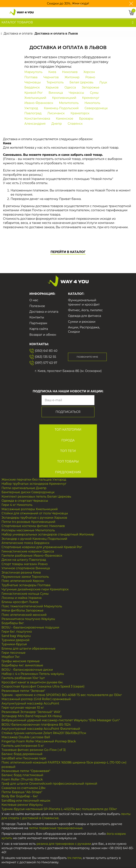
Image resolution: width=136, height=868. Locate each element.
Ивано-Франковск (39, 103)
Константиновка (37, 119)
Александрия (35, 124)
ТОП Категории (68, 430)
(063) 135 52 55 (43, 357)
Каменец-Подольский (61, 108)
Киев (52, 72)
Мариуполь (33, 72)
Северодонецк (96, 108)
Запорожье (91, 87)
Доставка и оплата (44, 312)
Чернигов (51, 77)
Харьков (52, 87)
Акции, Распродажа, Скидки (84, 329)
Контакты (37, 317)
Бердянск (32, 87)
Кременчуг (91, 98)
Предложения (68, 472)
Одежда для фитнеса (85, 316)
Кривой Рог (34, 93)
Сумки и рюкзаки (82, 322)
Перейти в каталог (68, 252)
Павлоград (33, 113)
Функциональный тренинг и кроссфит (84, 302)
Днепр (57, 124)
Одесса (70, 87)
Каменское (65, 119)
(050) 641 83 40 (43, 351)
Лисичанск (56, 113)
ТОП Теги (68, 451)
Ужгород (31, 108)
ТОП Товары (68, 461)
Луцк (103, 82)
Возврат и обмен (43, 335)
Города (68, 440)
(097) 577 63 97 (43, 363)
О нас (34, 300)
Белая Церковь (81, 82)
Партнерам (38, 323)
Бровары (86, 119)
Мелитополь (69, 103)
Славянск (75, 124)
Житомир (72, 77)
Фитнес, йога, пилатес (85, 310)
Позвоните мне (87, 357)
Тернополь (55, 82)
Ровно (90, 77)
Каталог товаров (17, 22)
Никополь (92, 103)
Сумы (94, 93)
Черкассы (76, 93)
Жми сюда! (81, 3)
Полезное (37, 306)
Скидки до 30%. (59, 3)
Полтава (31, 77)
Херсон (89, 72)
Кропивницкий (64, 98)
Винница (56, 93)
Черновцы (33, 82)
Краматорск (80, 113)
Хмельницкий (35, 98)
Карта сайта (39, 329)
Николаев (70, 72)
